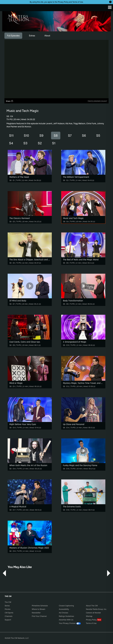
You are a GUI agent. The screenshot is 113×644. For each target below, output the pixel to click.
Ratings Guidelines (66, 616)
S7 (70, 136)
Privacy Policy (63, 2)
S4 (11, 143)
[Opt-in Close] (110, 2)
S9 (41, 136)
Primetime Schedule (40, 606)
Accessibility (64, 609)
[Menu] (110, 7)
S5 (98, 136)
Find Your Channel (39, 616)
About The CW (92, 606)
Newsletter (36, 613)
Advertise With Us (66, 620)
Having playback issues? (97, 101)
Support (8, 620)
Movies (8, 609)
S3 (25, 143)
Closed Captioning (66, 606)
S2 (40, 143)
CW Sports (9, 613)
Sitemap (89, 616)
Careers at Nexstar (93, 613)
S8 (56, 136)
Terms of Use (78, 2)
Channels (9, 616)
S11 (11, 136)
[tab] (13, 36)
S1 (54, 143)
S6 (84, 136)
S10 (26, 136)
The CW (5, 7)
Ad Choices (63, 613)
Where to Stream (38, 609)
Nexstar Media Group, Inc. (96, 609)
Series (7, 606)
